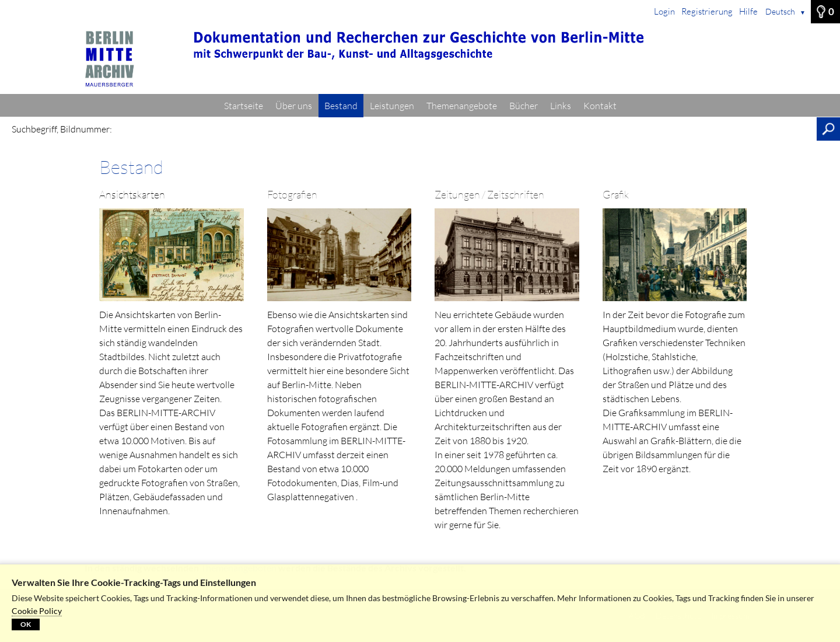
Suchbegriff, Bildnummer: (62, 129)
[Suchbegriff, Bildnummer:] (467, 129)
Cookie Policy (37, 611)
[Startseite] (420, 59)
